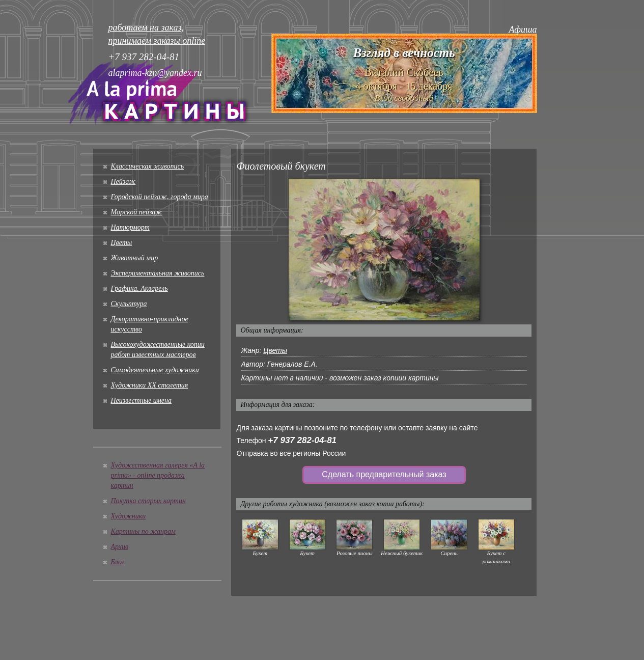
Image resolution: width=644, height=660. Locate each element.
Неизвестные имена (141, 401)
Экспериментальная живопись (158, 273)
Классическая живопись (148, 166)
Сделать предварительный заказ (384, 474)
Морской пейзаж (137, 212)
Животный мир (135, 258)
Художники (129, 516)
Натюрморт (130, 227)
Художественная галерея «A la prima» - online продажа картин (158, 475)
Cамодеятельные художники (155, 370)
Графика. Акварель (139, 288)
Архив (120, 547)
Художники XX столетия (150, 385)
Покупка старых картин (148, 501)
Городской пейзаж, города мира (160, 197)
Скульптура (129, 304)
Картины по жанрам (143, 531)
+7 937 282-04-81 (302, 440)
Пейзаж (123, 182)
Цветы (122, 243)
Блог (118, 562)
